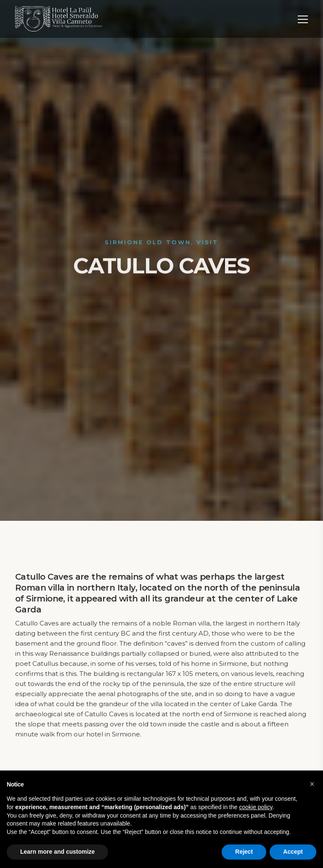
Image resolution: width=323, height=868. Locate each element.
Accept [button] (293, 852)
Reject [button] (244, 852)
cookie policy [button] (255, 807)
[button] (312, 784)
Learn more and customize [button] (57, 852)
